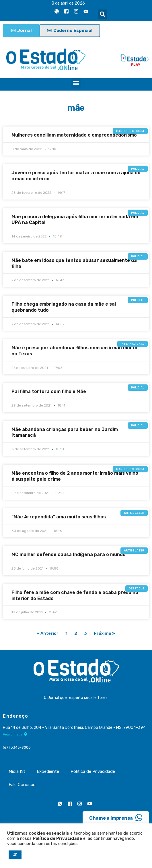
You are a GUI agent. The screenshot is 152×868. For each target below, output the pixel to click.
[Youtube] (86, 11)
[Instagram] (76, 11)
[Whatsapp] (57, 11)
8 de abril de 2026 (68, 3)
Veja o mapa (15, 734)
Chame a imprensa (116, 818)
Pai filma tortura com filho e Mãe (49, 391)
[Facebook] (67, 11)
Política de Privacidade (93, 771)
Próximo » (104, 633)
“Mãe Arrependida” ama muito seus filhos (59, 517)
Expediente (48, 771)
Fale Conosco (22, 785)
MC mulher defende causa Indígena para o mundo (69, 554)
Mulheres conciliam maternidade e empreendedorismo (74, 135)
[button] (103, 14)
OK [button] (15, 855)
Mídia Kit (17, 771)
